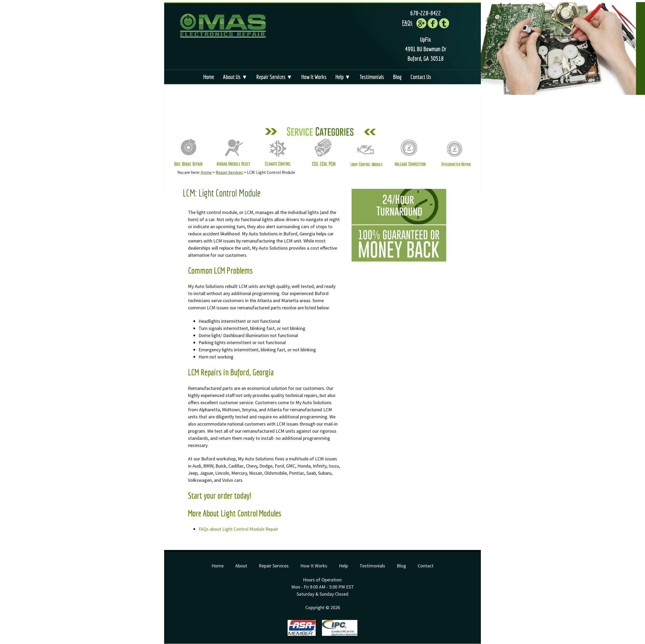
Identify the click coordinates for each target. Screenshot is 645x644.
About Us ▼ (235, 77)
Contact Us (421, 77)
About (241, 566)
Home (209, 77)
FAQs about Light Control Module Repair (238, 529)
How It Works (314, 77)
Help (343, 566)
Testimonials (372, 77)
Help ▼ (343, 77)
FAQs (407, 22)
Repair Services (229, 172)
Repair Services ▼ (274, 77)
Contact (426, 566)
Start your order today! (220, 496)
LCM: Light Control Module (222, 193)
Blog (397, 77)
